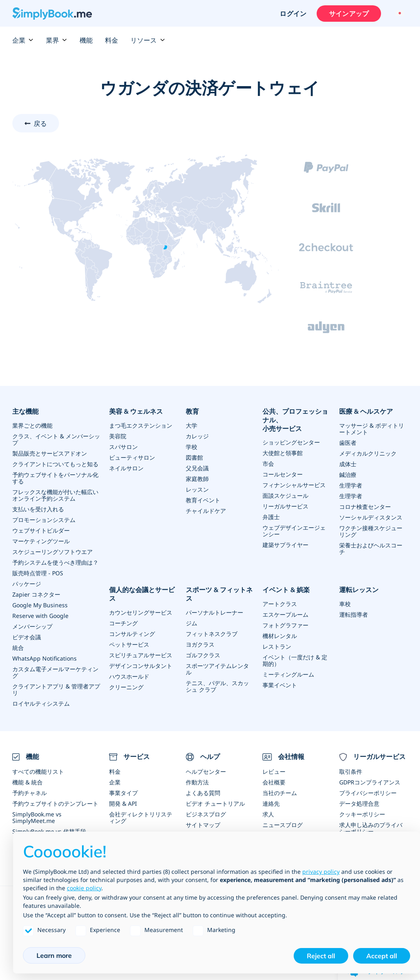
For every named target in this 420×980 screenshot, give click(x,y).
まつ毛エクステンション (141, 425)
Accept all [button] (382, 956)
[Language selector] (398, 14)
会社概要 (274, 782)
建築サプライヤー (285, 545)
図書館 (194, 457)
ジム (192, 623)
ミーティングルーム (288, 674)
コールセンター (283, 474)
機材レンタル (280, 636)
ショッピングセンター (291, 442)
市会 (268, 464)
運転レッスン (359, 590)
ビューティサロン (132, 457)
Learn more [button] (54, 955)
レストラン (277, 646)
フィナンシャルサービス (294, 485)
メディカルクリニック (368, 453)
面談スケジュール (285, 496)
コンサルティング (132, 634)
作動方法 (197, 782)
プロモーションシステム (44, 520)
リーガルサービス (285, 506)
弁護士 (271, 517)
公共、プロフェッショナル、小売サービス (295, 420)
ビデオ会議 (27, 637)
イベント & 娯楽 (286, 590)
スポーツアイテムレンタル (217, 669)
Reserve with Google (40, 616)
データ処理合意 (359, 803)
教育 (192, 411)
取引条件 (351, 771)
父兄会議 (197, 468)
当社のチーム (280, 793)
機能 (86, 40)
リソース (148, 40)
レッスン (197, 489)
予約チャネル (30, 793)
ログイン (293, 14)
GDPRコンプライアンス (370, 782)
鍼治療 (348, 475)
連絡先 (271, 803)
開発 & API (123, 803)
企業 (23, 40)
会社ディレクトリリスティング (141, 817)
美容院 (118, 436)
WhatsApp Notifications (45, 658)
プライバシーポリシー (368, 793)
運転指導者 (354, 614)
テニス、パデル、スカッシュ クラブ (217, 686)
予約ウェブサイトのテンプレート (55, 803)
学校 (192, 447)
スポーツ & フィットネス (219, 594)
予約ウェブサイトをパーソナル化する (55, 478)
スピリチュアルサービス (141, 655)
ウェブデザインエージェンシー (294, 531)
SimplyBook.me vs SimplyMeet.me (37, 817)
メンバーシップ (32, 626)
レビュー (274, 771)
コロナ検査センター (365, 507)
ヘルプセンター (206, 771)
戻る (40, 123)
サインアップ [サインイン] (349, 14)
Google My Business (40, 605)
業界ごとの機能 (32, 425)
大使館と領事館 (283, 453)
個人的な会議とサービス (142, 594)
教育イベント (203, 500)
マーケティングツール (41, 541)
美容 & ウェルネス (136, 411)
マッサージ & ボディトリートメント (372, 429)
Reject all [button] (321, 956)
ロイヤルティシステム (41, 703)
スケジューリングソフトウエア (52, 552)
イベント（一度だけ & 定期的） (295, 660)
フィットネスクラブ (212, 634)
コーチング (123, 623)
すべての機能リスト (38, 771)
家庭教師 (197, 479)
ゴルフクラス (203, 655)
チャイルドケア (206, 511)
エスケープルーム (285, 614)
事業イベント (280, 685)
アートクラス (280, 604)
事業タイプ (123, 793)
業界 (57, 40)
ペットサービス (129, 644)
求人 (268, 814)
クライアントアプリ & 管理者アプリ (56, 689)
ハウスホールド (129, 676)
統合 (18, 648)
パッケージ (27, 584)
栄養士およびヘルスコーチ (371, 548)
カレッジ (197, 436)
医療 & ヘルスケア (366, 411)
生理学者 (351, 485)
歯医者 (348, 443)
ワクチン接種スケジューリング (371, 531)
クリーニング (126, 687)
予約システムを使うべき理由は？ (55, 562)
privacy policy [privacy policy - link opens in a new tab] (321, 872)
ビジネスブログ (206, 814)
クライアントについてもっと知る (55, 464)
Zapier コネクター (36, 594)
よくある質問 (203, 793)
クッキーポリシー (362, 814)
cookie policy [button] (84, 888)
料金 (112, 40)
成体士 (348, 464)
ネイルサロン (126, 468)
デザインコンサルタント (141, 666)
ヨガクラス (200, 644)
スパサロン (123, 447)
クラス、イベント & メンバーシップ (56, 439)
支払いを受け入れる (38, 509)
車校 (345, 604)
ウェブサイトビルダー (41, 530)
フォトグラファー (285, 625)
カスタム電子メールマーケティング (55, 672)
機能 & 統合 (27, 782)
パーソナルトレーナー (215, 612)
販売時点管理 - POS (38, 573)
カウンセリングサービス (141, 612)
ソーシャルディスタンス (371, 517)
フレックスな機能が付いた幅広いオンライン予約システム (55, 495)
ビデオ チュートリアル (215, 803)
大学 (192, 425)
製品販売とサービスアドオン (50, 453)
